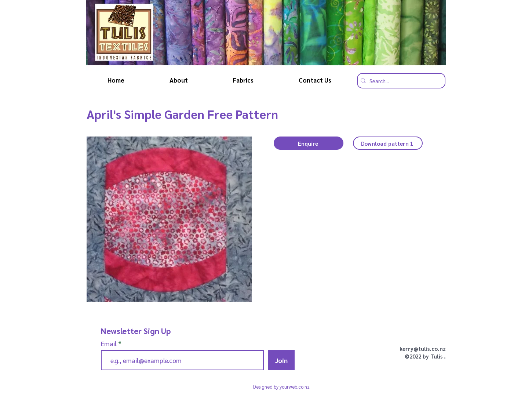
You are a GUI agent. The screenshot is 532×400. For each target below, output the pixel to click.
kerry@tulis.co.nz (423, 348)
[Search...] (399, 81)
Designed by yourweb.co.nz (281, 387)
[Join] (281, 360)
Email (110, 343)
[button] (309, 143)
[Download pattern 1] (388, 143)
